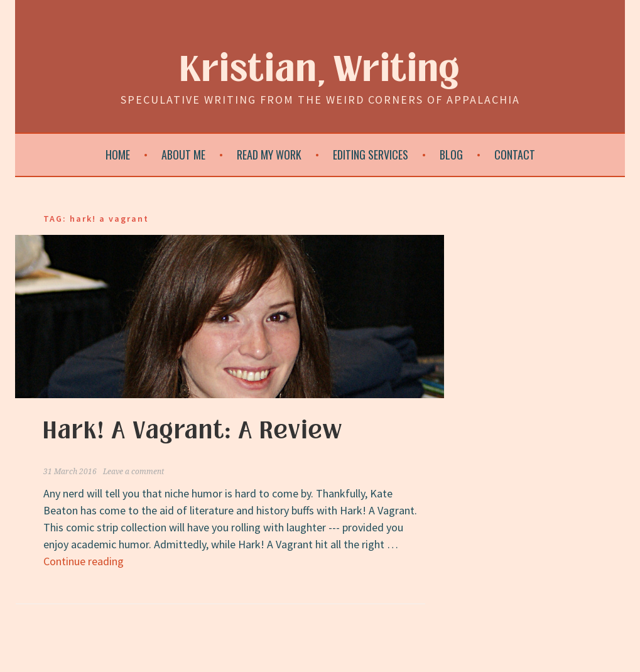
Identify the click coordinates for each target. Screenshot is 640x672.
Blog (451, 154)
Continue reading (84, 561)
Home (118, 154)
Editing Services (371, 154)
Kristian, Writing (320, 70)
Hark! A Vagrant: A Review (193, 431)
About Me (183, 154)
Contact (515, 154)
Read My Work (269, 154)
